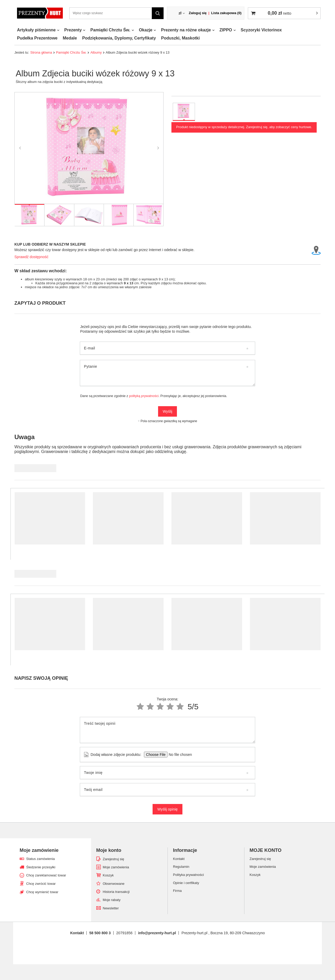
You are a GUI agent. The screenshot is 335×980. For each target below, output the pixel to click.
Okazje (146, 30)
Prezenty (73, 30)
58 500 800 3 (100, 933)
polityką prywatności (144, 396)
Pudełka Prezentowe (37, 38)
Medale (70, 38)
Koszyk (108, 875)
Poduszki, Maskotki (181, 38)
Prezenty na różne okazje (186, 30)
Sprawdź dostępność (31, 257)
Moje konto (109, 850)
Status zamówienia (40, 859)
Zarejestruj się (114, 859)
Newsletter (111, 908)
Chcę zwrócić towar (41, 884)
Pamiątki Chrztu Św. (110, 30)
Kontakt (77, 933)
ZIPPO (226, 30)
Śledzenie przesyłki (41, 867)
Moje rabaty (112, 900)
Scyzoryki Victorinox (261, 30)
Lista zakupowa (226, 13)
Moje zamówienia (116, 867)
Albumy (96, 52)
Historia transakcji (116, 892)
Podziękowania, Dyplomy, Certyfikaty (119, 38)
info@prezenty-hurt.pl (157, 933)
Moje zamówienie (39, 850)
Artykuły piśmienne (36, 30)
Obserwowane (114, 884)
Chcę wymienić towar (42, 892)
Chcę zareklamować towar (46, 875)
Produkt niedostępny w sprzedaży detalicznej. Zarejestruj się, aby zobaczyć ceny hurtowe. (244, 127)
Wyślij (167, 411)
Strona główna (41, 52)
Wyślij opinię (167, 809)
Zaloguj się (198, 13)
